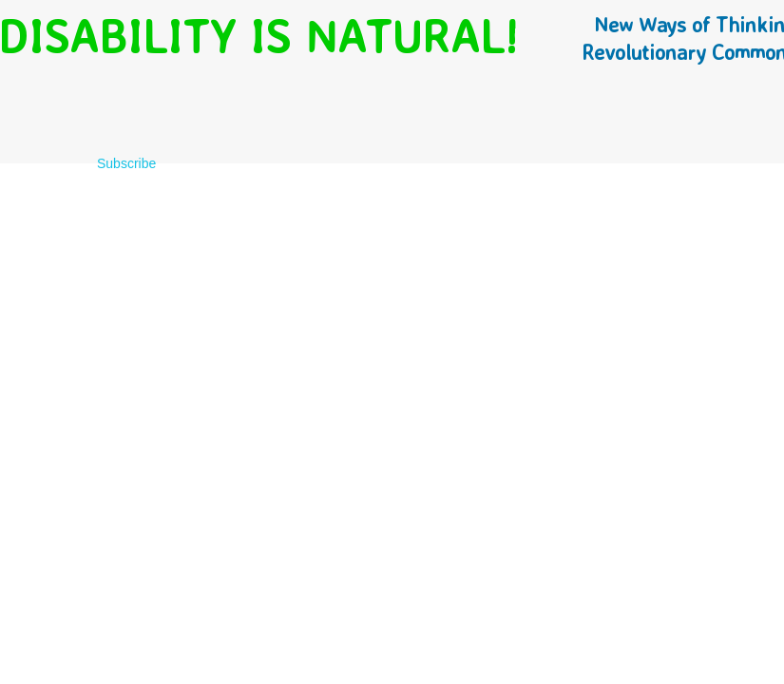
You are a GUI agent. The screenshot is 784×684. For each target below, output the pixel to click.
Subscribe (126, 163)
